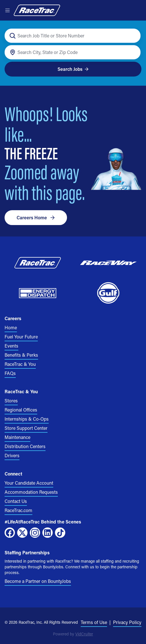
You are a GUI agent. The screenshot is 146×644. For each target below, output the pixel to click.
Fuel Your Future (21, 337)
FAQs (10, 373)
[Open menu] (7, 10)
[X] (22, 533)
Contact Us (16, 501)
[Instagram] (35, 533)
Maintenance (17, 437)
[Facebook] (10, 533)
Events (11, 346)
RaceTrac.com (18, 510)
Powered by (73, 634)
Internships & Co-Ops (27, 419)
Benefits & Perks (21, 355)
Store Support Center (26, 428)
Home (11, 327)
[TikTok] (60, 533)
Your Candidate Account (29, 483)
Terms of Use (94, 622)
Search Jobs (73, 69)
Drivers (12, 455)
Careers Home (36, 217)
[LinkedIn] (48, 533)
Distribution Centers (25, 446)
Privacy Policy (127, 622)
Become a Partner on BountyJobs (38, 581)
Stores (11, 401)
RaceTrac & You (20, 364)
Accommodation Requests (31, 492)
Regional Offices (21, 410)
